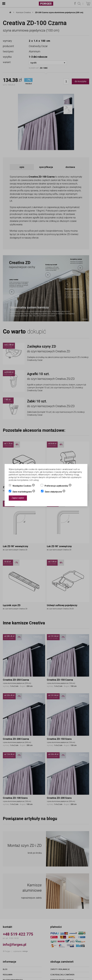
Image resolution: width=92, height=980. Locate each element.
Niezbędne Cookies (24, 486)
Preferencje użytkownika (58, 486)
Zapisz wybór (18, 498)
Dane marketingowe (24, 492)
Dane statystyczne (55, 492)
